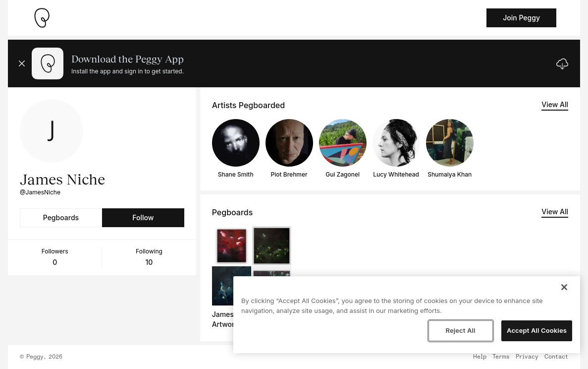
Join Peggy (521, 18)
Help (480, 357)
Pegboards (61, 217)
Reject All (460, 330)
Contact (556, 357)
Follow (143, 217)
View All (555, 104)
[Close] (564, 287)
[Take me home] (42, 18)
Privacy (527, 357)
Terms (501, 357)
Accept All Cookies (537, 330)
